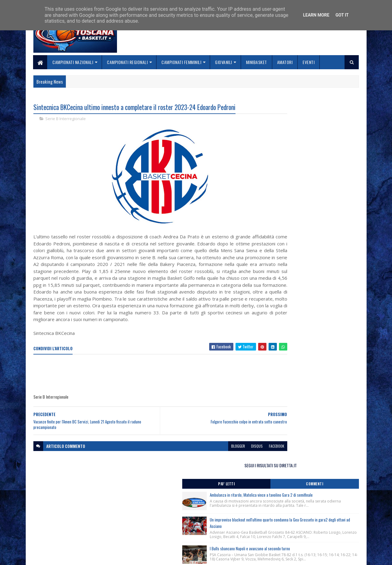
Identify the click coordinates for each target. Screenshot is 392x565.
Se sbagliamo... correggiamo (171, 539)
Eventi (309, 62)
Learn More (316, 15)
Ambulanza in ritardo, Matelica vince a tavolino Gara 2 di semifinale (318, 141)
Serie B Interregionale (66, 119)
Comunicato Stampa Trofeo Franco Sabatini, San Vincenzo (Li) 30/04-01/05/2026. (308, 329)
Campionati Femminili (182, 62)
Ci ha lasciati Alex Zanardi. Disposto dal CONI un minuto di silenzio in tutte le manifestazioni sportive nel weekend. (307, 284)
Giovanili (224, 62)
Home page (155, 518)
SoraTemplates (62, 557)
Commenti (334, 127)
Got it (342, 15)
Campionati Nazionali (73, 62)
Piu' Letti (285, 127)
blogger (201, 460)
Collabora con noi (161, 532)
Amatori (285, 62)
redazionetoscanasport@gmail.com (321, 518)
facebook (239, 460)
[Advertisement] (145, 389)
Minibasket (256, 62)
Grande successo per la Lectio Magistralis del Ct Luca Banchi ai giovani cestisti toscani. (308, 311)
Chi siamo (153, 525)
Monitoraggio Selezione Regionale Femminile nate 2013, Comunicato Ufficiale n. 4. (309, 299)
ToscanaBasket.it (287, 361)
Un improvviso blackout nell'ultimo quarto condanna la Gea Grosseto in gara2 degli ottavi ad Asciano (320, 182)
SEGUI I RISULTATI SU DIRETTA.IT (310, 109)
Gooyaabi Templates (113, 557)
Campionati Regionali (128, 62)
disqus (220, 460)
